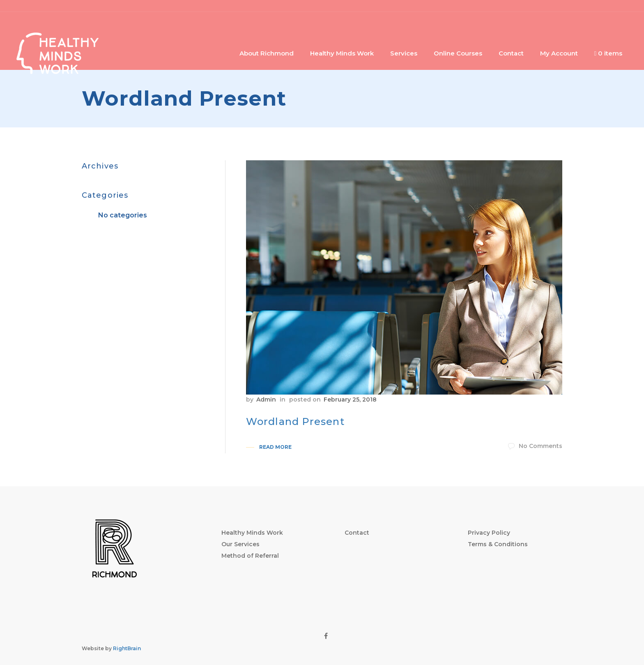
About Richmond (267, 53)
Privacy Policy (489, 533)
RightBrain (127, 648)
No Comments (535, 446)
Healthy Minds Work (342, 53)
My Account (559, 53)
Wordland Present (295, 421)
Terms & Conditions (498, 544)
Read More (275, 447)
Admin (266, 399)
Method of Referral (250, 556)
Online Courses (458, 53)
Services (404, 53)
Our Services (240, 544)
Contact (511, 53)
